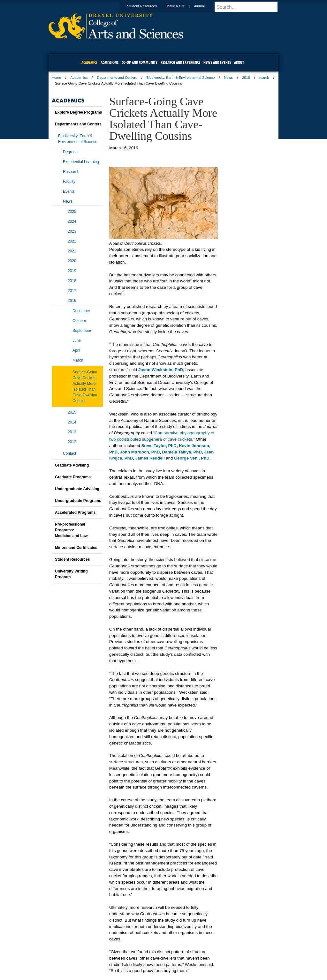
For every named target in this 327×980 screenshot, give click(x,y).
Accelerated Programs (75, 512)
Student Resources (148, 6)
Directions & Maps (209, 958)
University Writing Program (71, 574)
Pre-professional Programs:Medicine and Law (71, 530)
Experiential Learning (81, 162)
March (78, 360)
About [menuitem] (239, 62)
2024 (72, 221)
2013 (72, 432)
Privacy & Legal (162, 958)
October (79, 321)
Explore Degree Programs (78, 112)
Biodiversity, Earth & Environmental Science (181, 78)
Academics (79, 78)
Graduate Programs (73, 477)
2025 (72, 212)
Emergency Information (158, 964)
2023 (72, 231)
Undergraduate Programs (78, 501)
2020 (72, 261)
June (77, 340)
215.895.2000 (219, 975)
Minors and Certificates (76, 548)
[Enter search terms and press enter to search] (249, 7)
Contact (69, 453)
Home (56, 78)
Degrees (70, 152)
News (229, 78)
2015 (72, 412)
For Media (120, 958)
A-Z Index (100, 958)
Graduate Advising (72, 465)
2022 (72, 241)
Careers (139, 958)
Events (69, 191)
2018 (72, 281)
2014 (72, 422)
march (264, 78)
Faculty (69, 182)
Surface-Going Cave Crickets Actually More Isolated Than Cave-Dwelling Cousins (85, 386)
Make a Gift (181, 6)
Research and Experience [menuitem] (180, 62)
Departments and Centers (117, 78)
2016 (246, 78)
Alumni (205, 6)
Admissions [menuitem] (110, 62)
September (82, 331)
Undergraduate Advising (77, 489)
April (76, 350)
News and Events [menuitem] (217, 62)
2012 (72, 442)
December (81, 311)
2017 (72, 291)
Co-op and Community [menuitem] (140, 62)
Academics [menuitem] (89, 62)
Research (71, 172)
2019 (72, 271)
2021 (72, 251)
